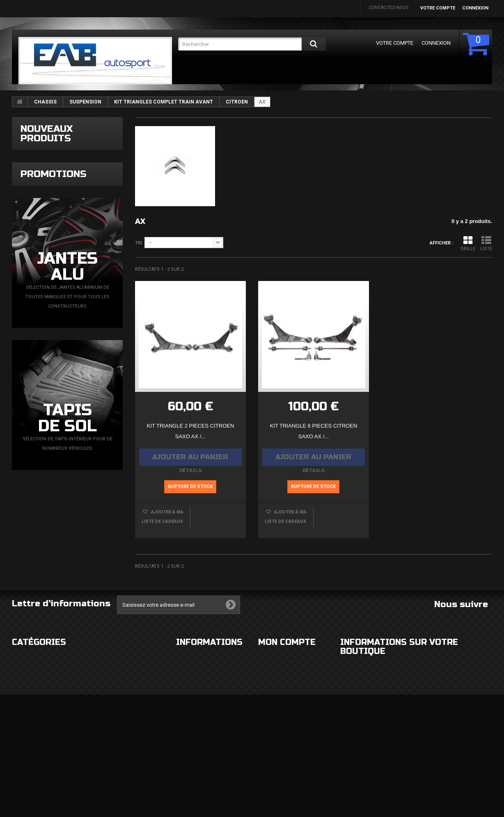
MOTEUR (103, 724)
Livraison (188, 674)
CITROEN (237, 102)
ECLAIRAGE (24, 707)
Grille (468, 243)
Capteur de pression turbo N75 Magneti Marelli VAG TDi (88, 171)
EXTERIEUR (24, 674)
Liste (486, 243)
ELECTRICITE (107, 691)
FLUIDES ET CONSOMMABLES (125, 740)
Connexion (475, 8)
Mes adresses (275, 733)
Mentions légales (198, 691)
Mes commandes (278, 674)
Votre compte (438, 8)
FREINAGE (22, 740)
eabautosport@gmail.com (417, 741)
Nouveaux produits (47, 133)
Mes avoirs (271, 717)
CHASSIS (45, 102)
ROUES (19, 691)
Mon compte (287, 657)
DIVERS (20, 756)
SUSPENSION (85, 102)
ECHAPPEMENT (110, 707)
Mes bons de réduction (286, 775)
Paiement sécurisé (198, 724)
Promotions (54, 267)
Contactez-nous (389, 8)
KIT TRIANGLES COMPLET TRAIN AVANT (164, 102)
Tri (139, 243)
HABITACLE (105, 674)
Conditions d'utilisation (206, 707)
